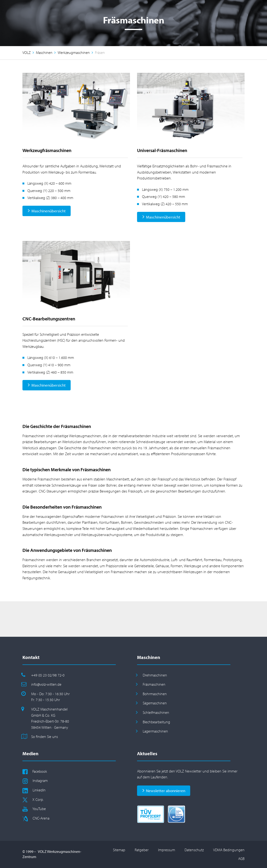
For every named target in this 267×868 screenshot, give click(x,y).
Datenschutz (194, 850)
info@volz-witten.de (46, 684)
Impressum (167, 850)
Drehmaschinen (155, 675)
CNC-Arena (41, 818)
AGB (241, 859)
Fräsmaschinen (154, 684)
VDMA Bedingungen (229, 850)
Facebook (40, 771)
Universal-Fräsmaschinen (162, 150)
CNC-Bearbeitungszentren (49, 319)
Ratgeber (142, 850)
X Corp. (38, 799)
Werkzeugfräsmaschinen (47, 150)
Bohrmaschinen (155, 694)
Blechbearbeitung (156, 722)
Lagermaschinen (155, 731)
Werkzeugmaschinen (74, 52)
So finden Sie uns (45, 737)
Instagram (40, 781)
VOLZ (27, 52)
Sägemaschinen (155, 703)
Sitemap (119, 850)
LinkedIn (39, 790)
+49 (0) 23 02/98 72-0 (48, 675)
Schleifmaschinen (156, 712)
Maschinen (44, 52)
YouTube (39, 809)
